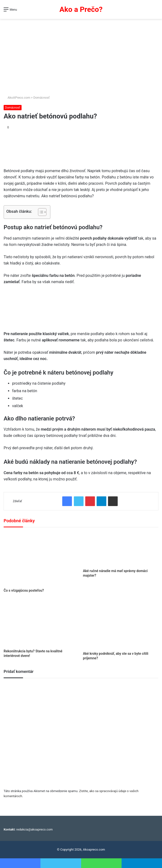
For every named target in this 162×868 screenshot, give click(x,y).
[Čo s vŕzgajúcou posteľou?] (41, 559)
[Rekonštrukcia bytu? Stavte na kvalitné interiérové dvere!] (41, 623)
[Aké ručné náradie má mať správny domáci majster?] (121, 549)
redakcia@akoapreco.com (35, 829)
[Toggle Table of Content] (40, 212)
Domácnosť (42, 98)
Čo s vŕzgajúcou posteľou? (24, 590)
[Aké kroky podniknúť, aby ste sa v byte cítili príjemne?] (121, 624)
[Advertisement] (81, 55)
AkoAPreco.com (17, 98)
